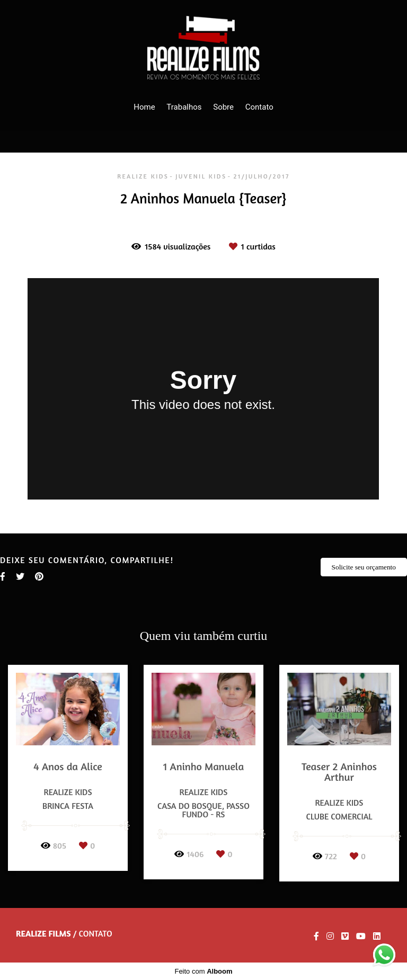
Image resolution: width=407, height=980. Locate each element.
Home (144, 107)
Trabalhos (184, 107)
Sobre (223, 107)
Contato (259, 107)
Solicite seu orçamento (364, 567)
